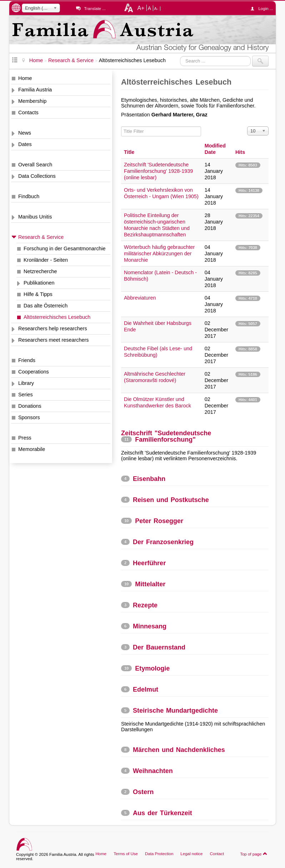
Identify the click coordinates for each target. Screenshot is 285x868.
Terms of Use (126, 854)
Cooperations (34, 372)
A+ (141, 8)
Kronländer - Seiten (46, 260)
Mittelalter (150, 584)
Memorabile (32, 449)
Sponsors (29, 417)
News (25, 133)
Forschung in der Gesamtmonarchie (65, 249)
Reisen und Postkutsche (171, 500)
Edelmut (146, 689)
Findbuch (29, 196)
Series (26, 395)
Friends (27, 360)
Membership (32, 101)
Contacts (28, 112)
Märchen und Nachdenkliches (179, 750)
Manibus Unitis (35, 217)
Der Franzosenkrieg (163, 542)
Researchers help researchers (53, 328)
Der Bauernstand (159, 647)
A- (156, 9)
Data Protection (159, 854)
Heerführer (149, 563)
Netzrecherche (40, 271)
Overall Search (35, 165)
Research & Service (41, 237)
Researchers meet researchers (54, 340)
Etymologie (152, 668)
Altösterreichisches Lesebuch (57, 317)
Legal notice (191, 854)
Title (129, 152)
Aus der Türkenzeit (162, 813)
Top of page (254, 854)
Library (26, 383)
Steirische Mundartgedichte (175, 711)
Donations (30, 406)
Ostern (143, 792)
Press (25, 438)
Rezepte (145, 605)
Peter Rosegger (159, 521)
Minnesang (150, 626)
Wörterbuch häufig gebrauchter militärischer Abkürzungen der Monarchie (159, 254)
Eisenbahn (149, 479)
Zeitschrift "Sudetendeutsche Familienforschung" (166, 436)
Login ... (263, 9)
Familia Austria (35, 90)
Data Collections (37, 176)
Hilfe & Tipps (38, 294)
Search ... (180, 56)
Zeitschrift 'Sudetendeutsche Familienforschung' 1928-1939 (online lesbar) (158, 171)
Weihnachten (153, 771)
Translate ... (95, 9)
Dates (25, 144)
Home (25, 78)
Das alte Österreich (46, 306)
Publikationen (39, 283)
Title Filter (121, 127)
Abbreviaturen (140, 298)
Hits (240, 152)
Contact (217, 854)
